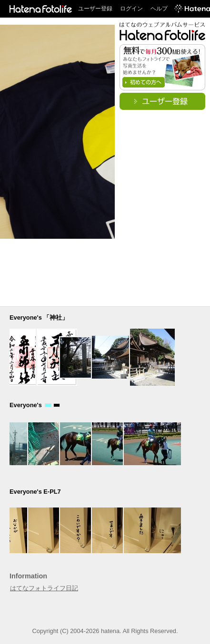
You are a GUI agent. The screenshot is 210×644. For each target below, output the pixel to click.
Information (28, 576)
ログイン (131, 9)
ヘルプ (159, 9)
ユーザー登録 (95, 9)
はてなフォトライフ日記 (44, 588)
